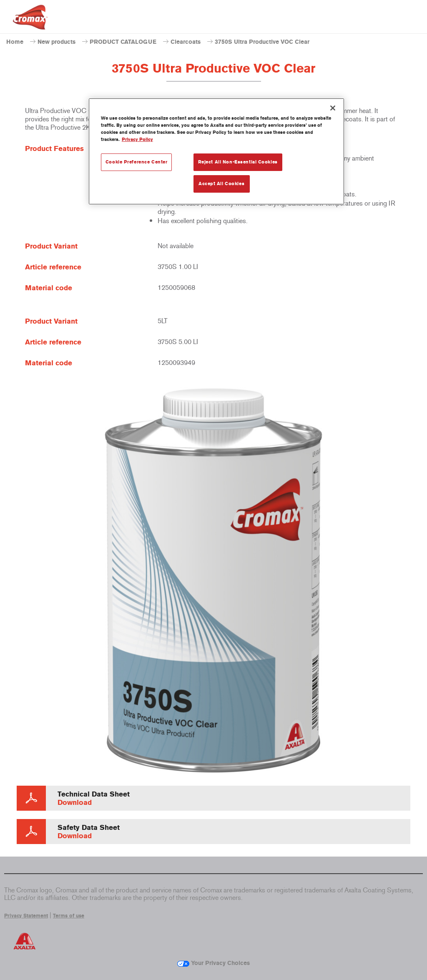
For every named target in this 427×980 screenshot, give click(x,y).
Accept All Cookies (221, 183)
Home (15, 42)
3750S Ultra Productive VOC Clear (262, 42)
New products (57, 42)
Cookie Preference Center (137, 162)
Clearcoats (186, 42)
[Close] (333, 108)
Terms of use (69, 916)
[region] (216, 151)
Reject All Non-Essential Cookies (238, 162)
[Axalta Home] (30, 24)
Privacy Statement (26, 916)
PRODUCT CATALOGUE (123, 42)
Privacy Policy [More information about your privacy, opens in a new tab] (137, 139)
